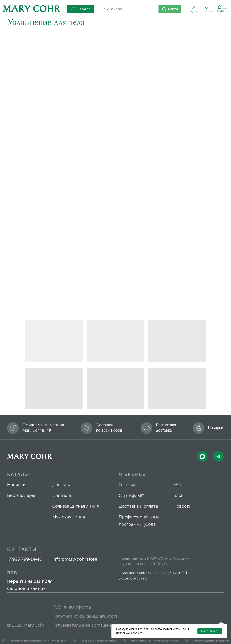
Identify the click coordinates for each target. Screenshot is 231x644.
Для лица (62, 485)
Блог (178, 495)
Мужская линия (69, 517)
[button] (194, 9)
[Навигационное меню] (225, 9)
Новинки (16, 485)
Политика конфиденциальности (85, 616)
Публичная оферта (72, 607)
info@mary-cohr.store (75, 559)
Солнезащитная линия (75, 506)
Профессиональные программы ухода (139, 520)
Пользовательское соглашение (84, 625)
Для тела (62, 495)
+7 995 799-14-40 (25, 559)
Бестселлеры (21, 495)
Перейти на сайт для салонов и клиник (30, 585)
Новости (182, 506)
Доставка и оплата (138, 506)
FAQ (177, 485)
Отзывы (127, 484)
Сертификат (132, 495)
